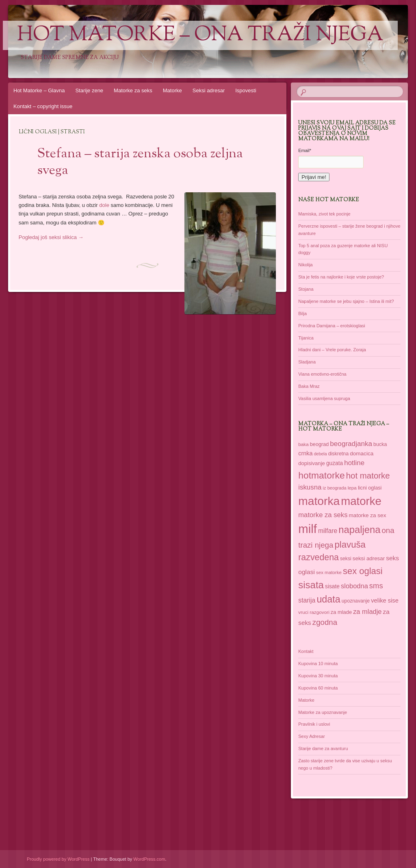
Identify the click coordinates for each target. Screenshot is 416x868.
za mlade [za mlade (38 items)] (341, 612)
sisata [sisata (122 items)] (311, 585)
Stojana (306, 289)
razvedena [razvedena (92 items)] (318, 557)
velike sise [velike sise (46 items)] (385, 600)
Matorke (172, 90)
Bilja (302, 313)
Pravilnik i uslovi (314, 724)
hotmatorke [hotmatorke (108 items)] (321, 475)
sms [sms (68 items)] (376, 586)
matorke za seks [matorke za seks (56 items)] (323, 515)
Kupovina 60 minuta (318, 688)
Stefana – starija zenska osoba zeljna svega (140, 162)
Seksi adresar (209, 90)
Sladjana (307, 362)
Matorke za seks (133, 90)
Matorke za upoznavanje (323, 712)
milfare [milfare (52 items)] (328, 531)
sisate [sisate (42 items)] (332, 586)
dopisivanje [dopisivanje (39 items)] (312, 463)
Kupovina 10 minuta (318, 664)
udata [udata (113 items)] (328, 599)
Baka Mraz (309, 386)
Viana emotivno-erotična (322, 374)
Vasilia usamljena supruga (324, 398)
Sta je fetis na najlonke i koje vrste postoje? (341, 277)
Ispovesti (246, 90)
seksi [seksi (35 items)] (346, 559)
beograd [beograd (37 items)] (319, 444)
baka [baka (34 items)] (303, 444)
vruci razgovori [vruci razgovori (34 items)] (314, 612)
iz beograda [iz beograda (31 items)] (335, 488)
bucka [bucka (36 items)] (380, 444)
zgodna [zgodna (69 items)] (325, 622)
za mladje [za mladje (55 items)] (367, 611)
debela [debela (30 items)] (321, 454)
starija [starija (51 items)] (307, 600)
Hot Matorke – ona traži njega (200, 35)
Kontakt (306, 651)
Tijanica (306, 338)
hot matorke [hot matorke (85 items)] (368, 475)
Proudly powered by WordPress (58, 859)
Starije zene (89, 90)
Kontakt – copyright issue (43, 106)
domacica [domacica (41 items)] (362, 454)
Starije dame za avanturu (323, 748)
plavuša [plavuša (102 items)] (350, 545)
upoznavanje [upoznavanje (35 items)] (356, 601)
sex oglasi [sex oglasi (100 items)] (363, 571)
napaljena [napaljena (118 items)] (359, 530)
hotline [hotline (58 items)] (354, 463)
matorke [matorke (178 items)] (361, 501)
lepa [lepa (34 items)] (352, 488)
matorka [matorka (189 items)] (319, 501)
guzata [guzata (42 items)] (335, 463)
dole (104, 205)
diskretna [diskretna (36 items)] (338, 454)
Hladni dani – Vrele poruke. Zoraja (332, 350)
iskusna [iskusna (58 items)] (310, 487)
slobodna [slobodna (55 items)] (354, 586)
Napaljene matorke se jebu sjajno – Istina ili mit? (346, 301)
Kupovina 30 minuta (318, 676)
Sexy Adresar (311, 736)
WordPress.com (149, 859)
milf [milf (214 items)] (308, 529)
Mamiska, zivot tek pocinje (324, 214)
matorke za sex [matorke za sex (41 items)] (368, 515)
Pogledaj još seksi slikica (51, 237)
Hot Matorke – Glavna (39, 90)
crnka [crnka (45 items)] (305, 453)
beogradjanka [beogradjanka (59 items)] (351, 444)
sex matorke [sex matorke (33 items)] (329, 572)
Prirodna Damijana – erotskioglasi (331, 326)
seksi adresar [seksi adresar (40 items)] (369, 558)
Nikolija (305, 265)
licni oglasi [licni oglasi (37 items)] (370, 488)
